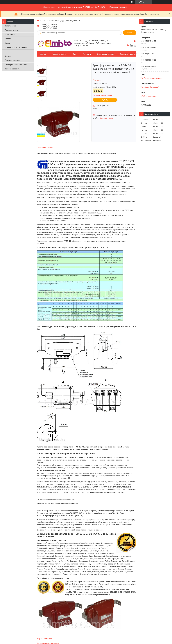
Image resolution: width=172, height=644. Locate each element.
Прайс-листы (10, 34)
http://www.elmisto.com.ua (151, 78)
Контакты (87, 54)
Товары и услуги (11, 30)
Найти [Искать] (130, 33)
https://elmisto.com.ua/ (150, 87)
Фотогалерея (10, 26)
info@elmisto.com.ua (149, 96)
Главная (43, 54)
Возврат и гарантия (13, 69)
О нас (7, 52)
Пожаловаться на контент (82, 641)
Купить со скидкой (118, 7)
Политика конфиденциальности (106, 641)
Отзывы (8, 56)
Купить (105, 100)
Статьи (7, 43)
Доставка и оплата (12, 60)
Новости (8, 39)
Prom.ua (98, 639)
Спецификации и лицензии (16, 64)
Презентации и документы (16, 47)
